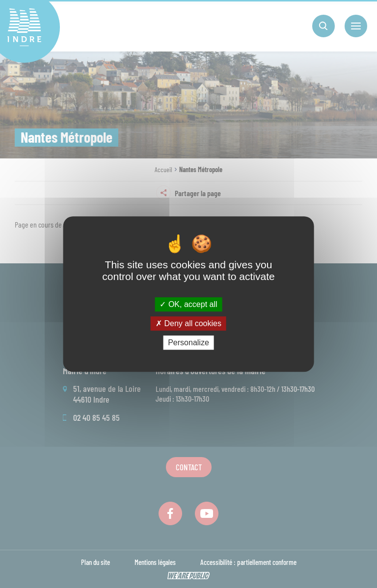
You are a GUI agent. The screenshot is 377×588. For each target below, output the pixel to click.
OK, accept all (188, 304)
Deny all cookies (188, 323)
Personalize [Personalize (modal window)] (188, 343)
